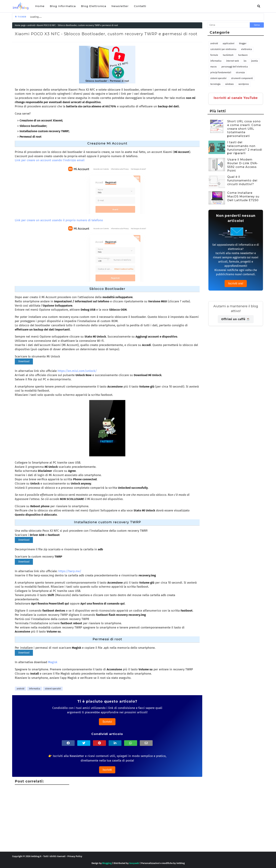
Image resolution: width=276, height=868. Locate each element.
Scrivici (107, 722)
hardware (243, 55)
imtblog (181, 863)
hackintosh (228, 55)
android (31, 25)
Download (24, 361)
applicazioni (228, 43)
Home (40, 6)
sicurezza (240, 73)
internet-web (233, 61)
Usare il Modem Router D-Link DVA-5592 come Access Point (243, 165)
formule (214, 55)
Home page (20, 25)
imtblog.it (36, 856)
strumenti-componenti (242, 78)
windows (230, 84)
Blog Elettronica (94, 6)
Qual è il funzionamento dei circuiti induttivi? (242, 180)
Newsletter (120, 6)
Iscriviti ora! (236, 283)
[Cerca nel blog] (229, 25)
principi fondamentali (221, 73)
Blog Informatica (63, 6)
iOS (245, 61)
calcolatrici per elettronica (223, 49)
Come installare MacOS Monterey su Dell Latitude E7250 (243, 196)
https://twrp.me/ (70, 571)
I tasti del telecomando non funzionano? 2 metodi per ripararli (245, 148)
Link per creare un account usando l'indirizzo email (50, 160)
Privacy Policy (75, 856)
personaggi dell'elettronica (235, 67)
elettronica (247, 49)
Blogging (107, 863)
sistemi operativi (53, 689)
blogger (243, 43)
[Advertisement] (118, 827)
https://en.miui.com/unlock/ (77, 371)
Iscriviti (107, 770)
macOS (214, 67)
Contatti (140, 6)
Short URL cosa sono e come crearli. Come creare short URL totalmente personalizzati (244, 129)
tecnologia (215, 84)
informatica (35, 689)
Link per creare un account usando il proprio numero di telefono (59, 220)
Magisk (53, 662)
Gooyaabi (134, 863)
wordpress (244, 84)
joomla (255, 61)
